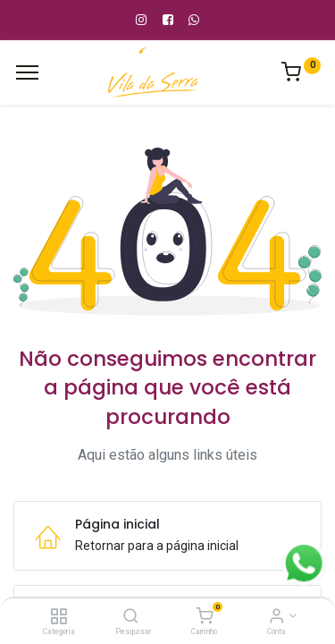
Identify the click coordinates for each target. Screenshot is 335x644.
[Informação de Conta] (276, 617)
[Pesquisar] (131, 617)
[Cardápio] (27, 72)
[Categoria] (59, 617)
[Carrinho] (204, 617)
